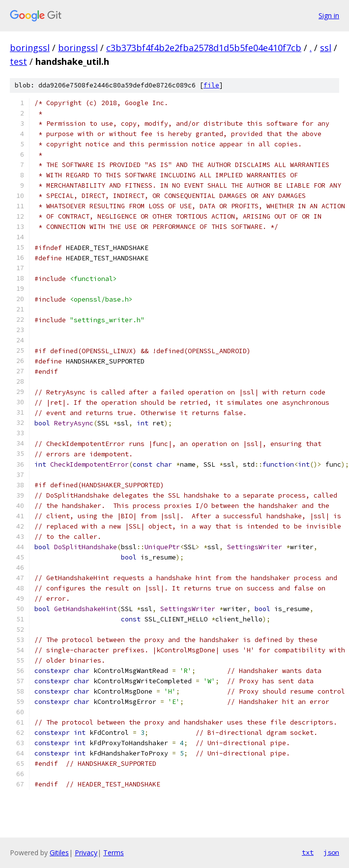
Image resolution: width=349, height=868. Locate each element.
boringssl (30, 48)
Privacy (86, 853)
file (211, 85)
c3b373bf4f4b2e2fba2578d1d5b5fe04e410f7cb (204, 48)
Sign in (329, 15)
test (18, 61)
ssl (326, 48)
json (331, 852)
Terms (114, 853)
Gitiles (59, 853)
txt (308, 852)
